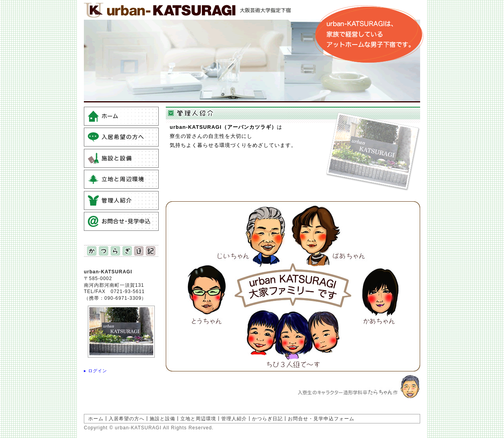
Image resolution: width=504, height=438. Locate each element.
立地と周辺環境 (198, 419)
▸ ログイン (95, 371)
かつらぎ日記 (267, 419)
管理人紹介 (234, 419)
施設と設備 (162, 419)
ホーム (96, 419)
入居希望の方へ (127, 419)
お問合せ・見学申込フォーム (321, 419)
